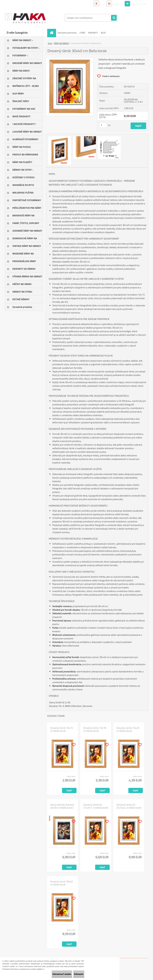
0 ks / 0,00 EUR (139, 4)
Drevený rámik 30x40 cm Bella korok (61, 883)
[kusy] (103, 125)
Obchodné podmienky (67, 33)
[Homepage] (53, 33)
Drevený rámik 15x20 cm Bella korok (128, 729)
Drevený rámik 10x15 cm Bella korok (61, 729)
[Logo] (25, 18)
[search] (114, 18)
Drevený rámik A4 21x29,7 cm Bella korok (96, 806)
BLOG (103, 33)
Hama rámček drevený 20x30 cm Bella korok (62, 806)
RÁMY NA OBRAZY (62, 43)
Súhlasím (76, 974)
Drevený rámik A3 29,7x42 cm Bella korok (129, 806)
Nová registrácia (113, 4)
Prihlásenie (93, 4)
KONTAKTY (93, 33)
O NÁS (82, 33)
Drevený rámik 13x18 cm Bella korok (95, 729)
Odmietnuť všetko (53, 974)
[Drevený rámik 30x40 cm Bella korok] (70, 59)
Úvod (50, 43)
